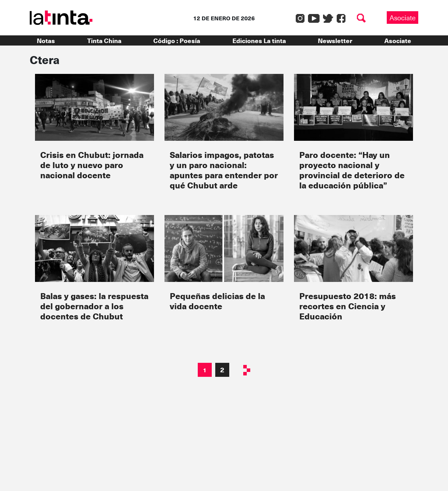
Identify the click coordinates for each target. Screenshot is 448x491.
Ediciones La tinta (259, 40)
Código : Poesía (177, 40)
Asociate (402, 18)
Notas (46, 40)
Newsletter (335, 40)
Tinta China (104, 40)
